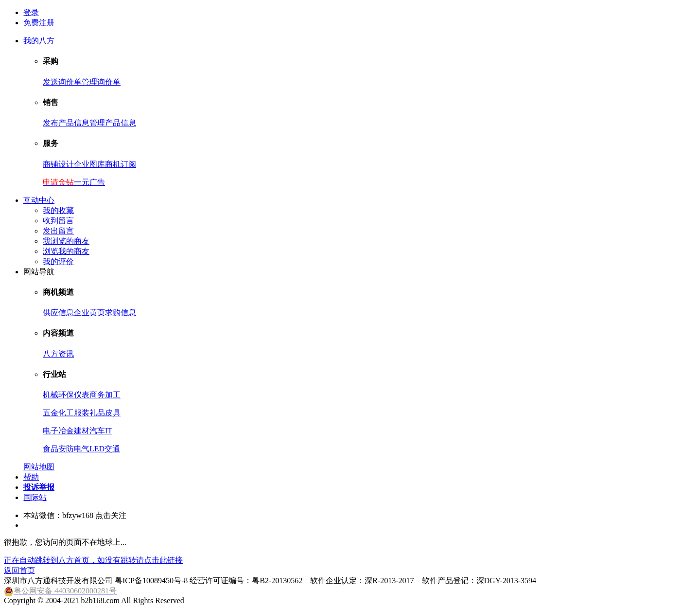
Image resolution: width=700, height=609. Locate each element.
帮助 (31, 477)
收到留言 (58, 221)
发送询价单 (62, 82)
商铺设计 (58, 164)
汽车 (97, 431)
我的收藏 (58, 210)
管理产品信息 (113, 123)
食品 (51, 449)
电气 (82, 449)
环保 (66, 395)
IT (109, 431)
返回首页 (19, 570)
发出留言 (58, 231)
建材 (82, 431)
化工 (66, 413)
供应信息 (58, 313)
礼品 (97, 413)
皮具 (113, 413)
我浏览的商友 (66, 241)
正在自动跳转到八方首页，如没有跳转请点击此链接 (93, 560)
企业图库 (89, 164)
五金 (51, 413)
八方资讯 (58, 354)
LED (97, 449)
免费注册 (39, 23)
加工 (113, 395)
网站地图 (39, 467)
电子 (51, 431)
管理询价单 (101, 82)
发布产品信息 (66, 123)
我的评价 (58, 261)
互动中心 (39, 200)
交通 (112, 449)
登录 (31, 12)
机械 (51, 395)
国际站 (35, 497)
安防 (66, 449)
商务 (97, 395)
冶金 (66, 431)
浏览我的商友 (66, 251)
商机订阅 (121, 164)
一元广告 (89, 182)
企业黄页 (89, 313)
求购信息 (121, 313)
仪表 (82, 395)
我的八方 (39, 41)
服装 (82, 413)
